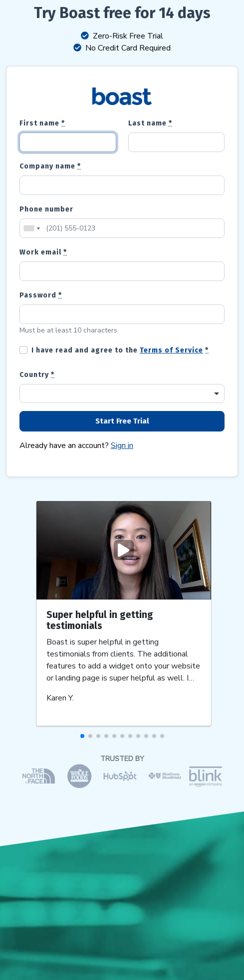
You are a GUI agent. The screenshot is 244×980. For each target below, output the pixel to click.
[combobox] (31, 228)
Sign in (122, 445)
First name (42, 123)
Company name (50, 166)
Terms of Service (171, 350)
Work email (43, 252)
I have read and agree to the (120, 350)
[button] (82, 736)
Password (41, 295)
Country (37, 375)
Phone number (46, 209)
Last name (150, 123)
